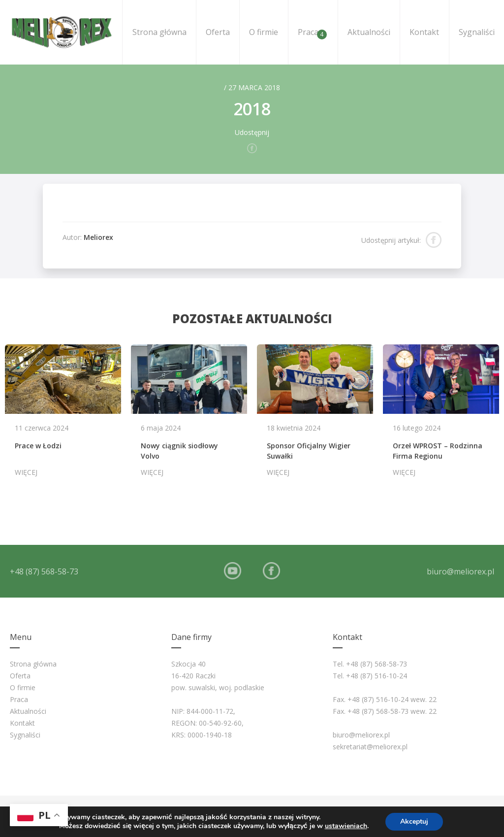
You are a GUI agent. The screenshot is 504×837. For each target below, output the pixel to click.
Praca (312, 33)
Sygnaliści (477, 32)
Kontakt (424, 32)
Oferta (218, 32)
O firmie (264, 32)
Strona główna (159, 32)
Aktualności (369, 32)
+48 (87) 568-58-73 (44, 571)
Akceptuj (414, 821)
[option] (63, 415)
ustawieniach (346, 826)
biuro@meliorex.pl (460, 571)
